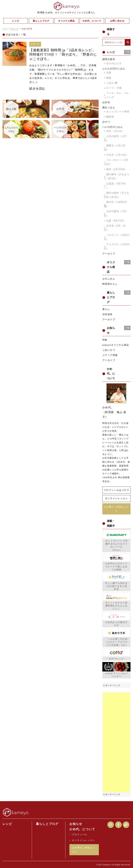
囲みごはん (109, 108)
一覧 (127, 52)
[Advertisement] (116, 742)
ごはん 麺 (112, 83)
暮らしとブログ (47, 824)
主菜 (109, 73)
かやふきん (109, 279)
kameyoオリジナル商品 (116, 345)
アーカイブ (109, 254)
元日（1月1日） (115, 131)
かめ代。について (82, 829)
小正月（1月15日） (117, 155)
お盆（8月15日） (116, 221)
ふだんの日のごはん (114, 69)
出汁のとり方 (114, 63)
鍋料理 (110, 117)
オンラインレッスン (117, 498)
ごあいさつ (109, 350)
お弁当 (106, 102)
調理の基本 (109, 59)
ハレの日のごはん (113, 127)
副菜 (109, 78)
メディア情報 (110, 355)
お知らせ (14, 29)
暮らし (106, 309)
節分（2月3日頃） (117, 169)
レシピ (7, 824)
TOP (5, 29)
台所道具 (107, 314)
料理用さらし (110, 284)
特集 (105, 340)
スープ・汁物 (114, 88)
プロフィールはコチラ (116, 490)
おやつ (106, 122)
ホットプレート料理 (118, 112)
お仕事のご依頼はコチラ (116, 509)
